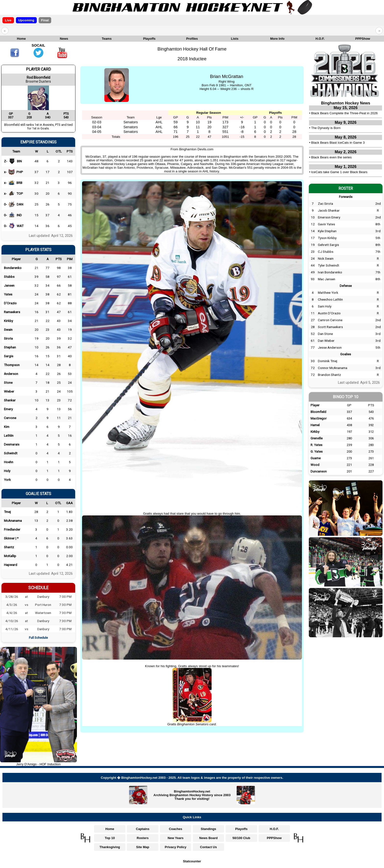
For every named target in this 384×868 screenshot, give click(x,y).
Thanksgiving (110, 847)
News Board (209, 838)
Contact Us (209, 847)
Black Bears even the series (331, 157)
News (64, 39)
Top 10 (110, 838)
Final (45, 20)
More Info (277, 39)
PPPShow (363, 39)
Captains (143, 829)
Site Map (143, 847)
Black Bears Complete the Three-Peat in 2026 (345, 113)
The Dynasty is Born (326, 128)
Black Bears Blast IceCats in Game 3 (338, 143)
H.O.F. (320, 39)
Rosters (143, 838)
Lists (235, 39)
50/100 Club (241, 838)
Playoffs (149, 39)
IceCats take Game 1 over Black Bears (339, 172)
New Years (175, 838)
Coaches (176, 829)
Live (8, 20)
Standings (209, 829)
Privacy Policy (176, 847)
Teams (107, 39)
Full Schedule (38, 638)
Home (21, 39)
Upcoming (26, 20)
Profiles (192, 39)
